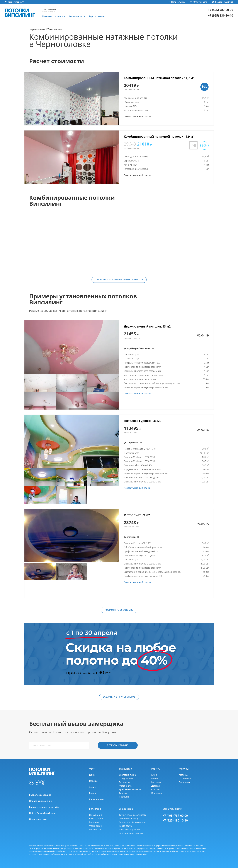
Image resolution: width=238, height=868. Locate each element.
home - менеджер (49, 9)
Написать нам (176, 2)
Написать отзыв (38, 819)
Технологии (54, 29)
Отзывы (93, 781)
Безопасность (96, 819)
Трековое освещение (130, 789)
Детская (156, 786)
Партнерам (95, 829)
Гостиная (156, 782)
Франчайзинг (96, 826)
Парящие (124, 797)
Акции (93, 787)
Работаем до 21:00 (222, 2)
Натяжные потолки (53, 16)
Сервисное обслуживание (133, 822)
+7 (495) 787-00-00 (221, 10)
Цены (92, 775)
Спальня (156, 789)
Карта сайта (125, 826)
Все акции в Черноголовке (119, 697)
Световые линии (128, 775)
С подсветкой (126, 778)
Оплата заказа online (40, 801)
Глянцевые (185, 782)
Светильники (96, 799)
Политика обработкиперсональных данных (131, 831)
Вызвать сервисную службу (44, 807)
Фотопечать (125, 786)
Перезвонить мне (118, 745)
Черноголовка (37, 29)
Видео (93, 793)
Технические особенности (133, 815)
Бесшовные (125, 782)
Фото (92, 769)
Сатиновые (185, 778)
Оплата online (198, 2)
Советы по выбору (129, 819)
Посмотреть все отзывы (119, 610)
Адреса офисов (97, 16)
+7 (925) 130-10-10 (221, 16)
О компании (76, 16)
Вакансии (94, 822)
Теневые (124, 793)
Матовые (184, 775)
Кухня (154, 775)
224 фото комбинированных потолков (119, 280)
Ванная (155, 778)
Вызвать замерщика (40, 795)
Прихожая (157, 793)
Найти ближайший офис (43, 813)
